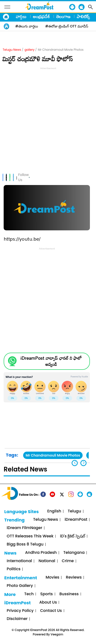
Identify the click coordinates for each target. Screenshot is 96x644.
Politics (14, 569)
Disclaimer (17, 619)
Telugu (74, 511)
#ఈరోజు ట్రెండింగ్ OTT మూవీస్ (67, 26)
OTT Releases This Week (30, 536)
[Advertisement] (48, 119)
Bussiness (69, 594)
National (47, 561)
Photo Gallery (20, 586)
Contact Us (51, 611)
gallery (30, 50)
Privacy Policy (20, 611)
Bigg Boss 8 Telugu (25, 544)
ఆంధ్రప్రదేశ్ (41, 16)
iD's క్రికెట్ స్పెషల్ (72, 536)
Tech (29, 594)
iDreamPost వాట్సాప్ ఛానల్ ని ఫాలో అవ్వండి (51, 361)
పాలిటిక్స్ (83, 16)
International (19, 561)
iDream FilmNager (25, 528)
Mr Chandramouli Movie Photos (53, 455)
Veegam (57, 634)
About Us (48, 602)
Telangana (74, 553)
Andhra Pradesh (41, 553)
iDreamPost (76, 520)
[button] (83, 463)
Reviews (74, 577)
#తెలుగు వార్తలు (27, 26)
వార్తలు (21, 16)
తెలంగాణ (63, 16)
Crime (68, 561)
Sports (46, 594)
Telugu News (12, 50)
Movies (52, 577)
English (54, 511)
